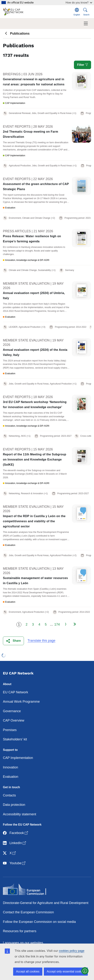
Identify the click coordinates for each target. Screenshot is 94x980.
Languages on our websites (23, 943)
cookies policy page (72, 951)
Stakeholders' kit (15, 739)
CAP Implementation (18, 758)
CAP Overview (14, 720)
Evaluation (11, 777)
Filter (83, 65)
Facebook (16, 833)
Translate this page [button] (41, 641)
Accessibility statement (20, 814)
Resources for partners (20, 931)
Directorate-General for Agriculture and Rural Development (46, 903)
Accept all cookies (28, 971)
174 (57, 624)
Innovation (10, 767)
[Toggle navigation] (86, 24)
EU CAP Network (16, 692)
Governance (12, 711)
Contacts (9, 795)
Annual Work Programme (21, 702)
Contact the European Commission (28, 912)
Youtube (15, 863)
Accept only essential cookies (66, 971)
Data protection (14, 805)
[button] (13, 641)
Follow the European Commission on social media (39, 922)
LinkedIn (15, 843)
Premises (10, 730)
